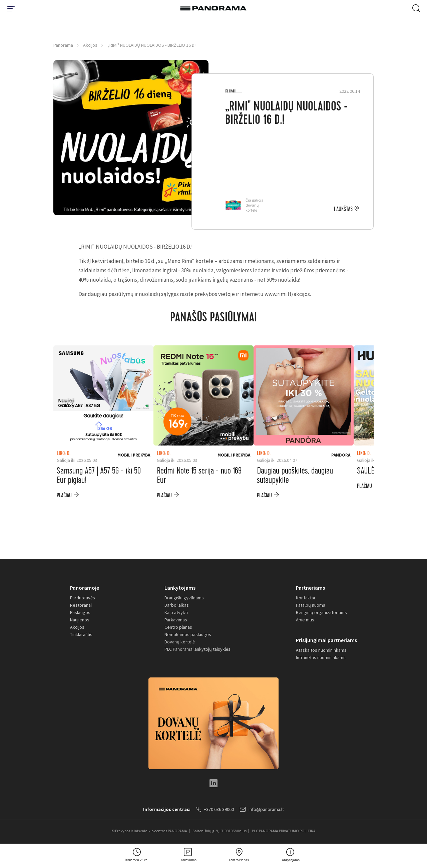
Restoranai (81, 605)
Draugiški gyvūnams (184, 598)
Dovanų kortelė (180, 642)
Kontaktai (305, 598)
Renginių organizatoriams (321, 612)
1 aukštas (343, 209)
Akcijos (90, 45)
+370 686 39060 (215, 809)
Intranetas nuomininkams (321, 657)
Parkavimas (176, 620)
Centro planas (178, 627)
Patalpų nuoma (311, 605)
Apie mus (305, 620)
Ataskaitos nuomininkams (321, 650)
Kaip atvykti (176, 612)
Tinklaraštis (81, 634)
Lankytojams (180, 588)
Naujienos (80, 620)
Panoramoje (85, 588)
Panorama (63, 45)
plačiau (64, 495)
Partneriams (310, 588)
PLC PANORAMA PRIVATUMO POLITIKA (284, 831)
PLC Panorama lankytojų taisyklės (197, 649)
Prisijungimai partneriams (326, 640)
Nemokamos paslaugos (188, 634)
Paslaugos (80, 612)
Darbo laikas (177, 605)
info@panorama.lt (262, 809)
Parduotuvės (83, 598)
